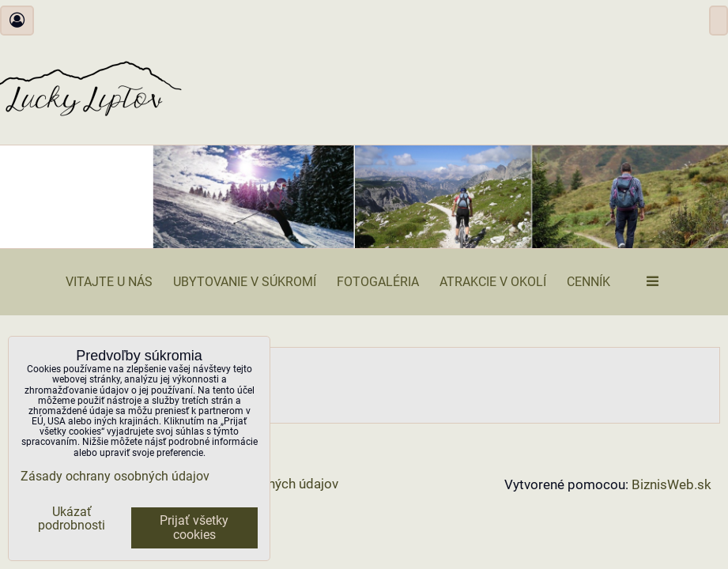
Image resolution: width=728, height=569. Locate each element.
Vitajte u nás (109, 282)
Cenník (588, 282)
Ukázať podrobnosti (72, 519)
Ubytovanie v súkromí (245, 282)
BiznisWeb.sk (671, 485)
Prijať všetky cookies (194, 528)
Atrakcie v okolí (493, 282)
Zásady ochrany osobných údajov (115, 477)
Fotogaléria (378, 282)
